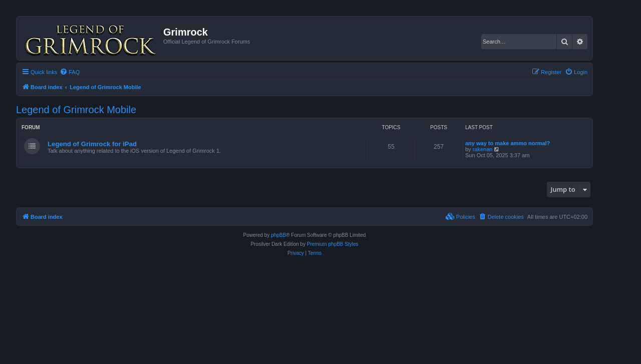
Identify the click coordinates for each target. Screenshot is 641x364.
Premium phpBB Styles (333, 244)
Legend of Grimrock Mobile (76, 110)
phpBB (278, 235)
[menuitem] (70, 72)
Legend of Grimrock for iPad (92, 144)
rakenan (483, 149)
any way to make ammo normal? (508, 143)
